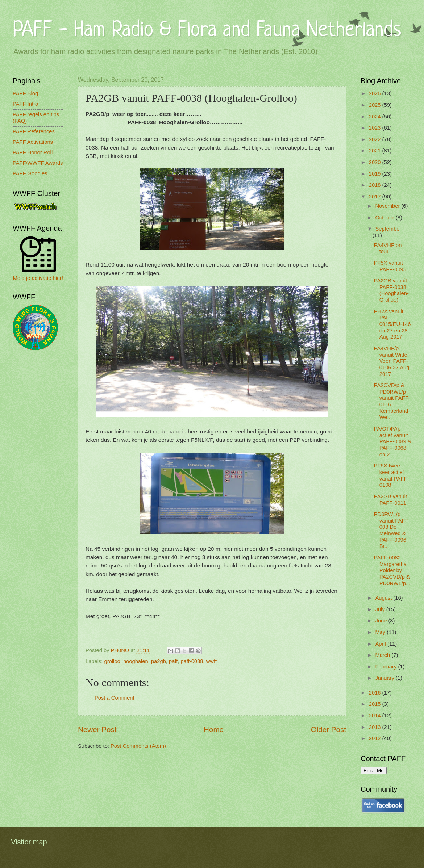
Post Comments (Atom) (138, 746)
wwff (211, 661)
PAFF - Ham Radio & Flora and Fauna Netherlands (207, 31)
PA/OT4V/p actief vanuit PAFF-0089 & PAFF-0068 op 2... (393, 442)
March (383, 655)
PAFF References (34, 131)
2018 (376, 185)
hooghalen (136, 661)
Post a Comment (115, 698)
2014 (376, 716)
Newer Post (97, 729)
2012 (376, 738)
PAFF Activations (33, 142)
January (385, 678)
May (381, 632)
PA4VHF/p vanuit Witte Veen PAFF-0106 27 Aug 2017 (392, 361)
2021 (376, 151)
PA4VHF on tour (388, 248)
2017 (376, 197)
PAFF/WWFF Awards (38, 163)
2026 (376, 93)
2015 (376, 704)
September (388, 229)
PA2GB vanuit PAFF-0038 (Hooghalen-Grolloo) (391, 290)
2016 (376, 693)
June (382, 621)
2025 (376, 105)
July (381, 609)
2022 (376, 139)
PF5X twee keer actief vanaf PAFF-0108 (392, 475)
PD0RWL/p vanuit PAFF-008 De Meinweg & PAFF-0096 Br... (392, 530)
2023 (376, 128)
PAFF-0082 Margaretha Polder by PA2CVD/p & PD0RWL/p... (392, 571)
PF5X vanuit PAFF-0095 (390, 266)
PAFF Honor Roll (33, 152)
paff (173, 661)
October (385, 218)
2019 (376, 174)
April (381, 644)
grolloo (112, 661)
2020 (376, 162)
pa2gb (159, 661)
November (388, 206)
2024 (376, 117)
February (386, 667)
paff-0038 (192, 661)
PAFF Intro (25, 104)
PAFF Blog (25, 93)
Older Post (329, 729)
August (384, 598)
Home (214, 729)
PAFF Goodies (30, 173)
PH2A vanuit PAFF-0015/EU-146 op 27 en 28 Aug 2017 (392, 324)
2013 (376, 727)
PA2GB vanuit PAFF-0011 (390, 500)
